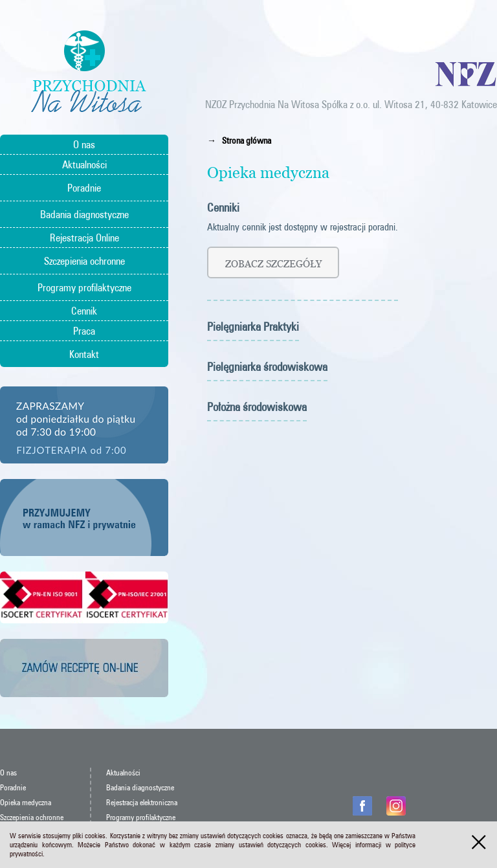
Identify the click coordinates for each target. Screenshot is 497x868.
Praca (84, 331)
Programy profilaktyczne (84, 287)
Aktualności (84, 164)
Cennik (84, 311)
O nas (84, 144)
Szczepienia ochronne (84, 261)
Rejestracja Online (84, 238)
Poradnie (84, 188)
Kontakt (84, 354)
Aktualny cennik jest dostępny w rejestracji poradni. (303, 227)
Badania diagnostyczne (84, 214)
